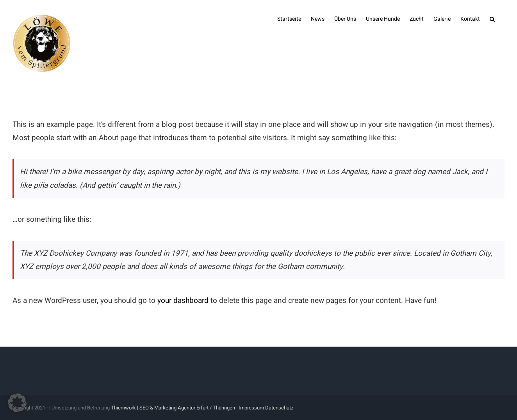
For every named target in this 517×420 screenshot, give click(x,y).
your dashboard (183, 301)
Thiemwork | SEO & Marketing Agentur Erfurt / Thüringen (173, 408)
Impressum (251, 408)
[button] (492, 18)
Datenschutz (279, 408)
